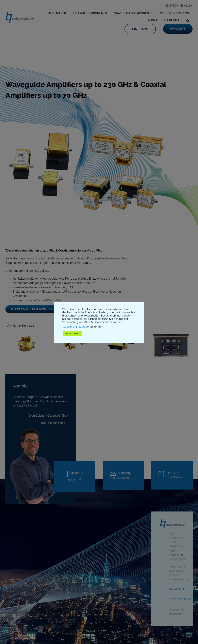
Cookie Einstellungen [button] (76, 327)
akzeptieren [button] (72, 333)
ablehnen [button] (96, 327)
